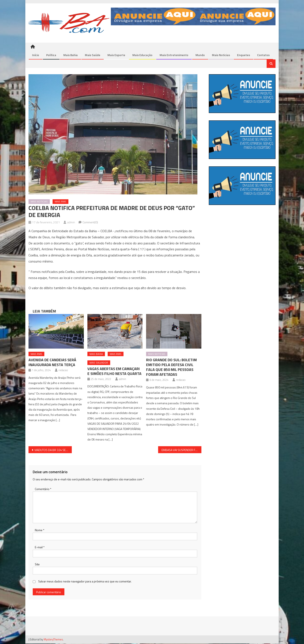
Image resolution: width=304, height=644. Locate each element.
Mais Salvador (99, 363)
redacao (63, 371)
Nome (40, 530)
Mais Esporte (116, 55)
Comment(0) (90, 223)
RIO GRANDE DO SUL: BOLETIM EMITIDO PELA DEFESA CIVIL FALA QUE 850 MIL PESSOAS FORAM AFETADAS (171, 368)
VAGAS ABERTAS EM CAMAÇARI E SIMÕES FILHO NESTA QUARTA (114, 372)
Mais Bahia (71, 55)
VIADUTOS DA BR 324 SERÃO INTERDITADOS (53, 450)
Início (36, 55)
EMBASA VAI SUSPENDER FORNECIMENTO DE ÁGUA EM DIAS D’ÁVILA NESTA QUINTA (181, 450)
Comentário (43, 489)
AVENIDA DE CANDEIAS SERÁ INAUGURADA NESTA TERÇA (52, 363)
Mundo (200, 55)
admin (71, 223)
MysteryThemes (53, 640)
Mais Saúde (93, 55)
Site (37, 565)
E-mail (40, 548)
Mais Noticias (221, 55)
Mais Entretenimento (174, 55)
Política (51, 55)
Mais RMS (60, 202)
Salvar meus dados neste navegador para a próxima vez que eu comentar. (85, 582)
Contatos (263, 55)
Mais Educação (142, 55)
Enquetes (244, 55)
